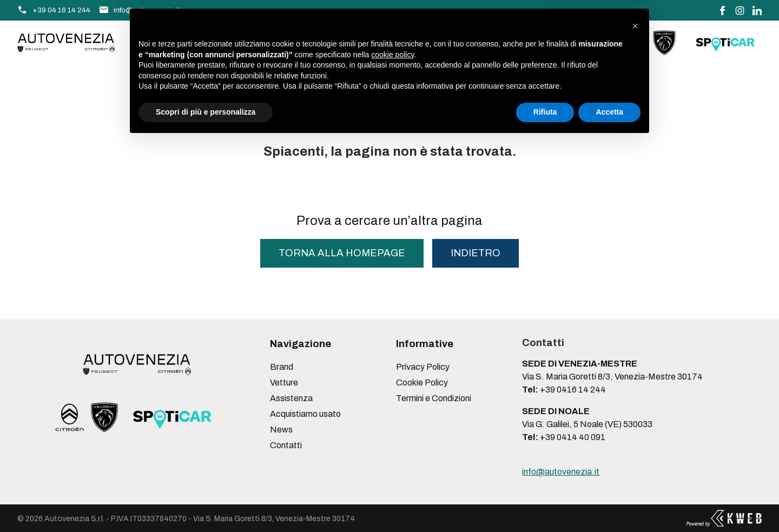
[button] (635, 416)
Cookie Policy (422, 383)
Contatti (473, 42)
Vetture (205, 42)
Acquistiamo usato (353, 42)
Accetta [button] (609, 502)
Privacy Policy (423, 367)
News (425, 42)
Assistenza (266, 42)
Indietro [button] (476, 253)
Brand (156, 42)
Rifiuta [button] (545, 502)
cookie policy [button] (392, 445)
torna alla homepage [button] (342, 253)
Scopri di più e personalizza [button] (206, 502)
